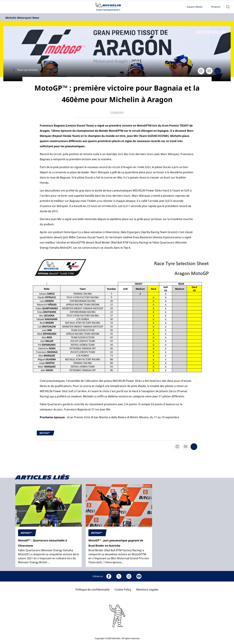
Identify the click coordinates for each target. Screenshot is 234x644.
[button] (228, 7)
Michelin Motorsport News (22, 18)
